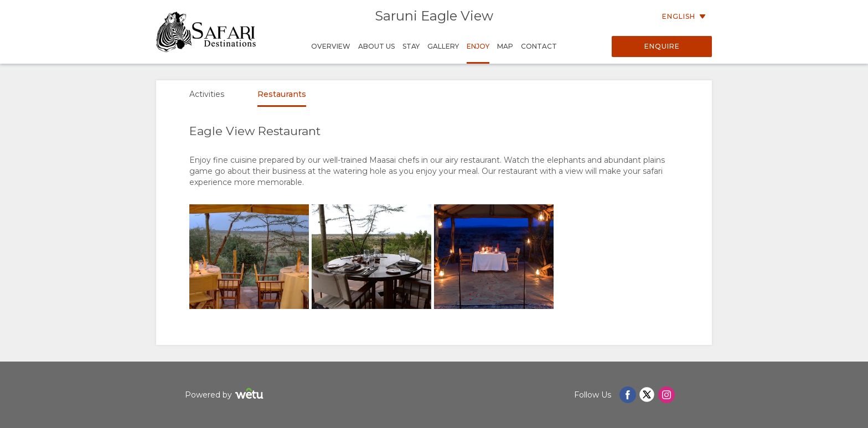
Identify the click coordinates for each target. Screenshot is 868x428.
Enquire (662, 46)
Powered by (226, 395)
